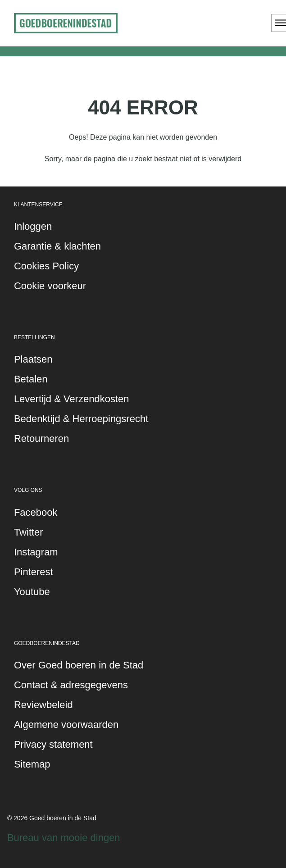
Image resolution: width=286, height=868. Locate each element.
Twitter (29, 532)
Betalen (31, 379)
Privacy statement (53, 744)
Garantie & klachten (57, 246)
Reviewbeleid (43, 705)
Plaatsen (33, 359)
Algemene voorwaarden (66, 725)
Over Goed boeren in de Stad (79, 665)
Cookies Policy (46, 266)
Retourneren (41, 439)
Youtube (32, 592)
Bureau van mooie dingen (64, 838)
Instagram (36, 552)
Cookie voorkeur (50, 286)
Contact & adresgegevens (71, 685)
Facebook (36, 512)
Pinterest (34, 572)
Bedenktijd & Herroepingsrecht (81, 419)
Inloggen (33, 226)
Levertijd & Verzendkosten (72, 399)
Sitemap (32, 764)
